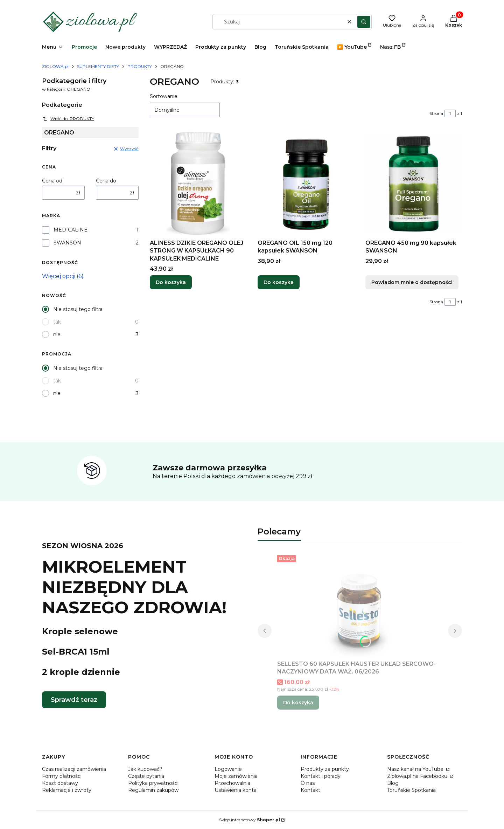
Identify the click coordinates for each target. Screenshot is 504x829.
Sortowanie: (164, 96)
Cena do (106, 181)
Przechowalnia (232, 783)
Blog (393, 783)
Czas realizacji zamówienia (74, 769)
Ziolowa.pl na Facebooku (418, 776)
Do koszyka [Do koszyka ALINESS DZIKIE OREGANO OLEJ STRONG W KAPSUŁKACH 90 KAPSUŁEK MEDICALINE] (171, 283)
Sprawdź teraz (74, 700)
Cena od (52, 181)
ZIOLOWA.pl (55, 66)
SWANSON (67, 243)
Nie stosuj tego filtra (78, 309)
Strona (436, 113)
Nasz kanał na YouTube (416, 769)
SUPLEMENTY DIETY (98, 66)
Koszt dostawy (60, 783)
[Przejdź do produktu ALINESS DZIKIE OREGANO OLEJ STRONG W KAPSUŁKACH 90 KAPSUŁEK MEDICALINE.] (198, 184)
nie (57, 334)
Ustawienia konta (236, 790)
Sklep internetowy (250, 820)
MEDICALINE (71, 230)
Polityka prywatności (153, 783)
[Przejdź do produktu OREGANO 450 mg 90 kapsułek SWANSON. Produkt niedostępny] (414, 184)
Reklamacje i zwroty (67, 790)
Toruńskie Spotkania (411, 790)
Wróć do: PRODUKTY (68, 119)
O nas (308, 783)
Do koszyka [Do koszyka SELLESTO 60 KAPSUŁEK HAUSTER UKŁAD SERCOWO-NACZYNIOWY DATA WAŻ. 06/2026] (298, 703)
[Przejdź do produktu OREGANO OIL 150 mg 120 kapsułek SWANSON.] (306, 184)
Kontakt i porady (321, 776)
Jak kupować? (145, 769)
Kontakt (310, 790)
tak (57, 322)
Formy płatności (62, 776)
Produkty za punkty (325, 769)
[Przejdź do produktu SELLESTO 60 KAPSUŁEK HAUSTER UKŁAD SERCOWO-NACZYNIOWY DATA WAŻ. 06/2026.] (360, 605)
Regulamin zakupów (153, 790)
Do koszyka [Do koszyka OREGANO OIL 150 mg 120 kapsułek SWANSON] (279, 283)
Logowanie (228, 769)
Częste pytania (146, 776)
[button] (364, 22)
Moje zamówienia (236, 776)
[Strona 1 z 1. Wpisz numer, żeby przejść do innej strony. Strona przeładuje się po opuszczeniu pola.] (450, 113)
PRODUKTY (140, 66)
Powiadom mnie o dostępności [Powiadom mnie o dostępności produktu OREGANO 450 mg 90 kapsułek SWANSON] (412, 283)
